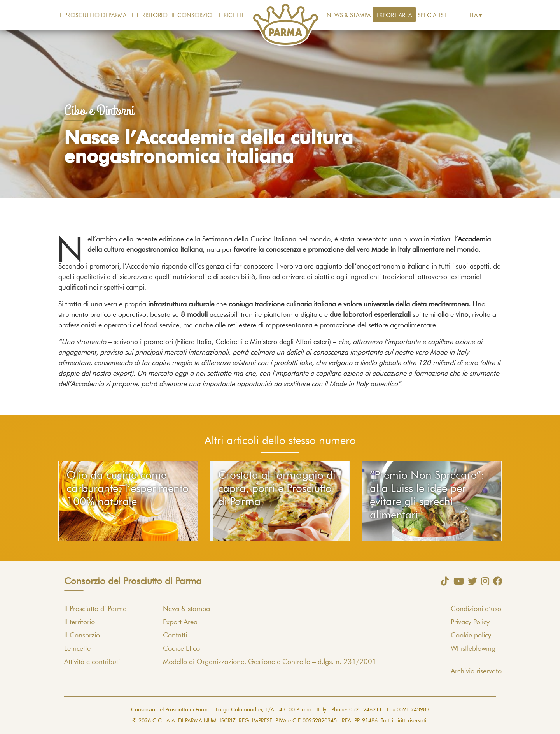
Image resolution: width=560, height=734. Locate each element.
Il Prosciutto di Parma (92, 15)
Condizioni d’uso (476, 609)
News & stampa (349, 15)
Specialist (432, 15)
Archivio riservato (476, 671)
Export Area (394, 15)
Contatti (175, 636)
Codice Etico (181, 649)
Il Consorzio (192, 15)
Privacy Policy (470, 622)
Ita (474, 15)
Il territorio (149, 15)
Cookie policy (471, 636)
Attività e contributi (92, 662)
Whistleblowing (473, 649)
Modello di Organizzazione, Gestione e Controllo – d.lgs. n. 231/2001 (270, 662)
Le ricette (231, 15)
